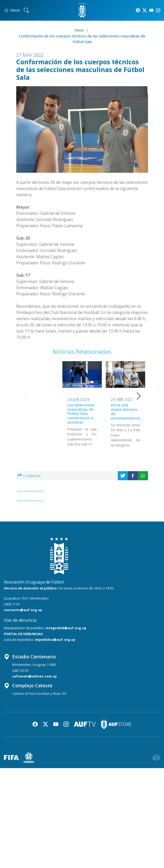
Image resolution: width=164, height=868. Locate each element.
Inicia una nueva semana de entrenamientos (82, 411)
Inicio (79, 30)
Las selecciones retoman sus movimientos (124, 410)
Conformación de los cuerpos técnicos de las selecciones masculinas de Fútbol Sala (82, 39)
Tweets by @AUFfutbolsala (30, 491)
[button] (139, 396)
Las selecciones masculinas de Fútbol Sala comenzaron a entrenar (38, 414)
